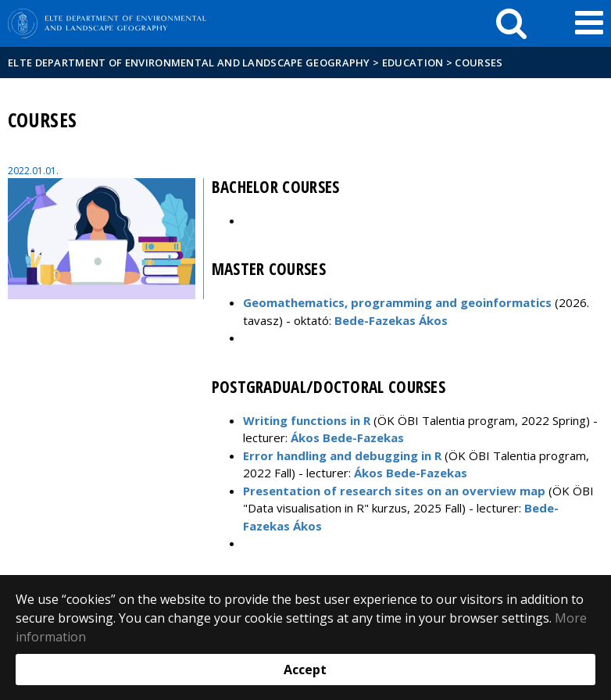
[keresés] (511, 23)
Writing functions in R (307, 420)
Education (413, 62)
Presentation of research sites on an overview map (394, 491)
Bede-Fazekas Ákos (391, 320)
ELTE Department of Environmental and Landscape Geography (189, 62)
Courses (479, 62)
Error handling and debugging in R (342, 455)
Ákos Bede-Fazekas (347, 437)
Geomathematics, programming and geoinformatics (397, 302)
